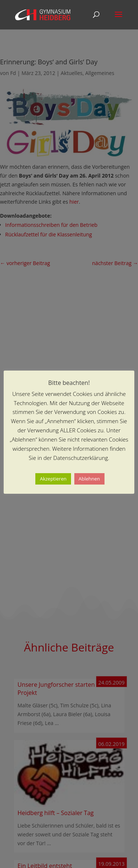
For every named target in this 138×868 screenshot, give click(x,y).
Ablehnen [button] (89, 479)
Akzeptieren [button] (53, 479)
